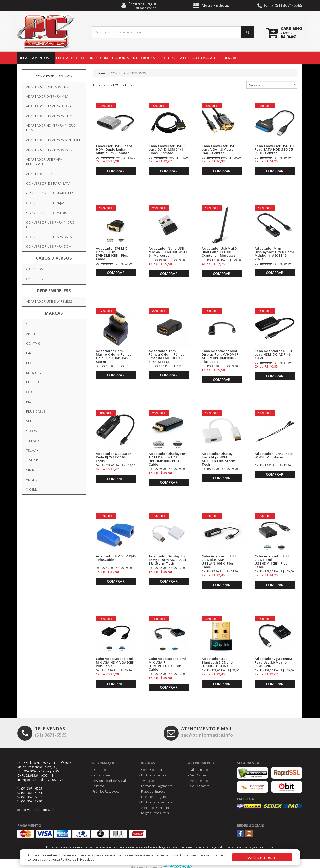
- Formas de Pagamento (156, 778)
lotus (30, 353)
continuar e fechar (262, 857)
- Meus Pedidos (199, 773)
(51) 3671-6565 (44, 725)
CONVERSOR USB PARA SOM (49, 246)
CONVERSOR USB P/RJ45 (46, 203)
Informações (105, 755)
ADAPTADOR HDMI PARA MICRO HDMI (51, 128)
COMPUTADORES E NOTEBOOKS (128, 58)
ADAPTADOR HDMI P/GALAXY (49, 106)
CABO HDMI (35, 269)
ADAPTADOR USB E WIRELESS (49, 301)
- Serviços (97, 778)
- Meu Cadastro (199, 778)
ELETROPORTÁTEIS (174, 58)
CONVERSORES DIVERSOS (54, 76)
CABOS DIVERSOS (40, 279)
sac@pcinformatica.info (202, 725)
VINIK (30, 470)
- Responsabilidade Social (108, 773)
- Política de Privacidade (156, 795)
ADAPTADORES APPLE (43, 174)
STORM (32, 431)
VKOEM (32, 480)
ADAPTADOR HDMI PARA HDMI (50, 116)
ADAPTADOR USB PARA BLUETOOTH (44, 162)
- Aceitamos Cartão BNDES (158, 800)
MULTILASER (36, 382)
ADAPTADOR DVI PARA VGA (47, 96)
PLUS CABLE (36, 411)
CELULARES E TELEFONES (77, 58)
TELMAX (32, 450)
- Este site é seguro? (153, 789)
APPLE (31, 334)
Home (101, 73)
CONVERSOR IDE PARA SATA (48, 183)
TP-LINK (32, 460)
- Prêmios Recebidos (105, 784)
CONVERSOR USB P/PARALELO (50, 193)
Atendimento (203, 755)
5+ (28, 324)
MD (29, 363)
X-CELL (32, 489)
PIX (29, 402)
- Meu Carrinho (199, 768)
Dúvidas (148, 755)
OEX (29, 392)
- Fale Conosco (198, 762)
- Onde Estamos (102, 768)
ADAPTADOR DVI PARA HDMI (48, 87)
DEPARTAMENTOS (36, 58)
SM (29, 421)
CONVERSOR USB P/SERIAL (48, 213)
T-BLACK (33, 441)
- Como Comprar (151, 762)
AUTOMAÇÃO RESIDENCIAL (215, 58)
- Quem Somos (101, 762)
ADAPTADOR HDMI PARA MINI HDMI (54, 140)
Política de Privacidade (78, 860)
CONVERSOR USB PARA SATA (49, 237)
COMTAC (33, 343)
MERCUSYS (35, 373)
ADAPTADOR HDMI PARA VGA (49, 150)
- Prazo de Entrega (152, 784)
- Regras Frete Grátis (154, 805)
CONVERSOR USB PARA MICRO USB (50, 225)
